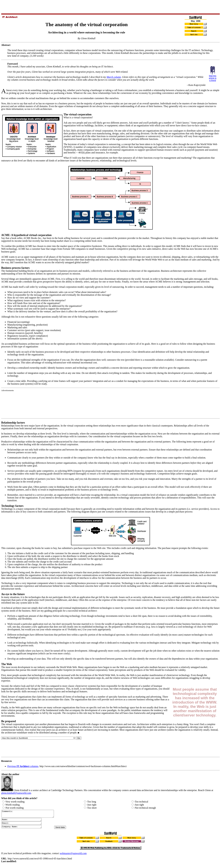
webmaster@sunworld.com (73, 856)
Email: (24, 825)
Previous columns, (23, 766)
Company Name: (24, 829)
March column (114, 77)
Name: (24, 821)
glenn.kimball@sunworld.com (16, 793)
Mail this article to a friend (213, 78)
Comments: (31, 814)
